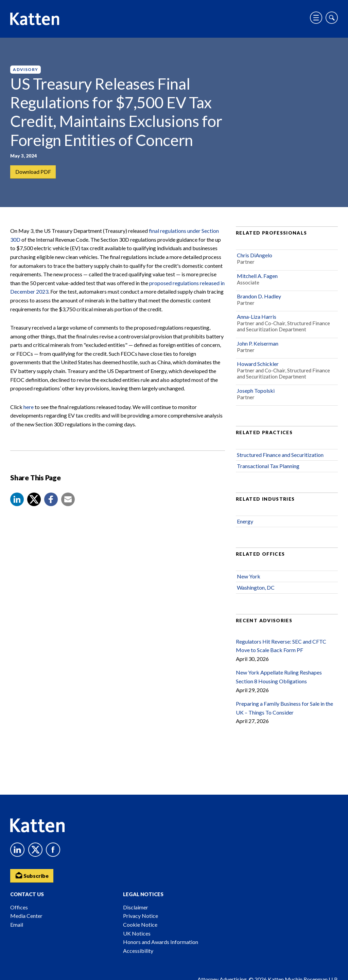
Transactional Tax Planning (268, 467)
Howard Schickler (258, 365)
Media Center (26, 916)
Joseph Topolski (256, 392)
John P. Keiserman (258, 345)
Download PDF (33, 172)
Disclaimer (136, 907)
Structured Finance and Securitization (280, 456)
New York (249, 578)
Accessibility (138, 951)
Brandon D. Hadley (259, 298)
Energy (245, 523)
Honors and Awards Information (161, 942)
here (29, 408)
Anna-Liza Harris (257, 318)
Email (17, 924)
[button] (17, 501)
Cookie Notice (140, 924)
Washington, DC (256, 589)
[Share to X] (34, 501)
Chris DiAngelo (255, 256)
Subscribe (32, 875)
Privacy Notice (141, 916)
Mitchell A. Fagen (257, 277)
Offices (19, 907)
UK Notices (137, 933)
